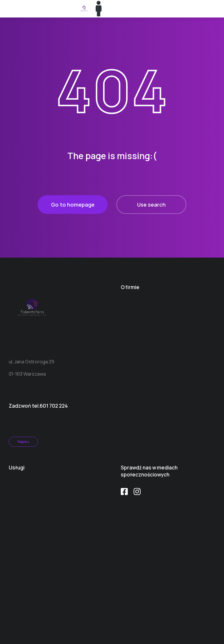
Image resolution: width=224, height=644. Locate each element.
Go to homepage (73, 205)
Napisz (23, 442)
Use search (151, 205)
